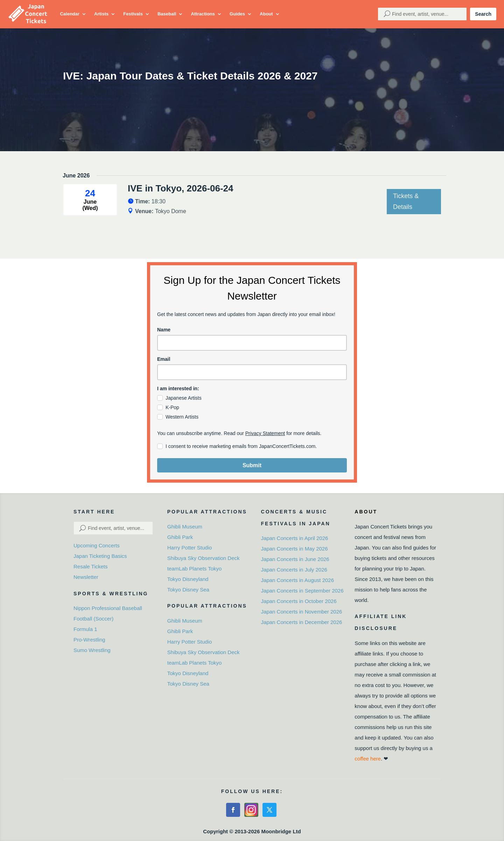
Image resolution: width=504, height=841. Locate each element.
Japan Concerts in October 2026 (299, 601)
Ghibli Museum (185, 527)
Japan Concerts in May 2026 (295, 549)
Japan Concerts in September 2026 (302, 591)
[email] (252, 372)
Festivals (133, 14)
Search (483, 14)
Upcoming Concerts (97, 545)
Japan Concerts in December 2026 (302, 622)
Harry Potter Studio (190, 548)
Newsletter (86, 577)
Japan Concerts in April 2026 (295, 538)
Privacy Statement (265, 433)
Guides (237, 14)
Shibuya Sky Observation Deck (204, 558)
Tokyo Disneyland (188, 579)
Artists (101, 14)
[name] (252, 343)
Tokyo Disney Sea (188, 590)
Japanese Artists (184, 398)
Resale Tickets (91, 566)
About (266, 14)
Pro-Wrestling (89, 640)
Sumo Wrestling (92, 650)
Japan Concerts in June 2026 (295, 559)
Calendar (70, 14)
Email (164, 359)
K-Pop (172, 407)
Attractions (203, 14)
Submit (252, 465)
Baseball (167, 14)
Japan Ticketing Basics (100, 556)
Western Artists (182, 417)
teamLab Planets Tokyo (195, 569)
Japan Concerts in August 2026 (297, 580)
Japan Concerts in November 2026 (302, 612)
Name (164, 330)
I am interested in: (178, 388)
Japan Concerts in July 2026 (294, 570)
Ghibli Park (180, 537)
